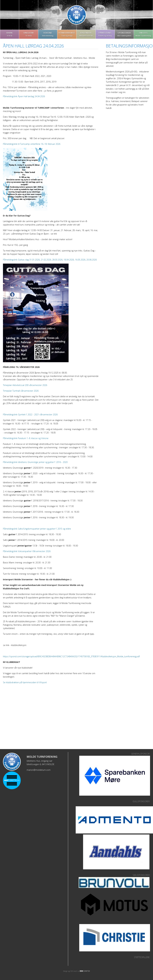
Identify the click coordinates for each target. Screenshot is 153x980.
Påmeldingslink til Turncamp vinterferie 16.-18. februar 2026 (32, 144)
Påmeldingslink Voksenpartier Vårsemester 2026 (27, 551)
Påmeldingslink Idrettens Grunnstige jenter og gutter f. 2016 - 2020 (35, 462)
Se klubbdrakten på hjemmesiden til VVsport (25, 682)
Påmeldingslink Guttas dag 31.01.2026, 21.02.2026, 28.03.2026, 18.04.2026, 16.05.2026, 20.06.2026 (50, 260)
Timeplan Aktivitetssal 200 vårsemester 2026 (25, 385)
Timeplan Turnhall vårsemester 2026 (21, 391)
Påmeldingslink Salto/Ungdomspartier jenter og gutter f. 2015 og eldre (37, 529)
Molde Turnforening (77, 15)
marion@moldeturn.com (39, 770)
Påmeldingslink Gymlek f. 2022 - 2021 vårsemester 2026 (30, 415)
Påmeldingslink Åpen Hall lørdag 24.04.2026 (24, 96)
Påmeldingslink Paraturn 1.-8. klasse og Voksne (26, 438)
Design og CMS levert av (76, 971)
